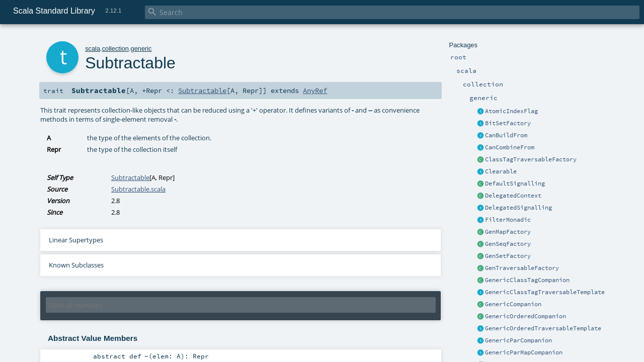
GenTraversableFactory (522, 268)
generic (141, 49)
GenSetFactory (508, 256)
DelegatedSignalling (518, 208)
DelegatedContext (513, 196)
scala (93, 49)
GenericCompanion (513, 304)
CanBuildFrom (506, 135)
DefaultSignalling (515, 184)
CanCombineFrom (510, 147)
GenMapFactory (508, 232)
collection (115, 49)
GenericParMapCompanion (524, 352)
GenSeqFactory (508, 244)
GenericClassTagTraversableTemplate (545, 292)
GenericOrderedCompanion (526, 316)
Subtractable (202, 90)
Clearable (501, 171)
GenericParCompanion (518, 340)
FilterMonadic (508, 220)
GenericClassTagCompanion (527, 280)
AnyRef (315, 90)
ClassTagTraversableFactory (531, 159)
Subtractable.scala (138, 189)
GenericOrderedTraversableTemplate (543, 328)
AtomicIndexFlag (511, 111)
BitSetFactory (508, 123)
